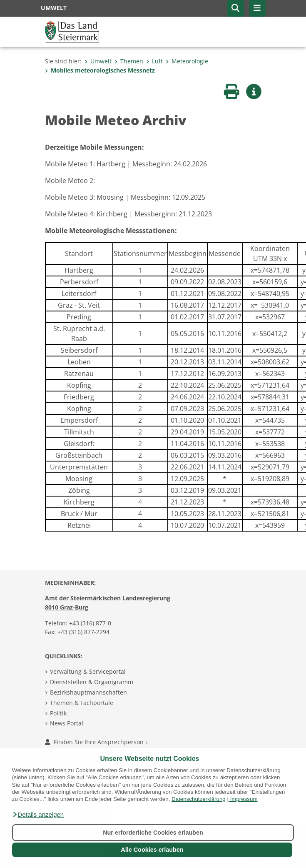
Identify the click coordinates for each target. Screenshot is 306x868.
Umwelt (98, 61)
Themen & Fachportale (82, 703)
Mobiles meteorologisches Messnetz (100, 70)
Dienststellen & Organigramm (92, 682)
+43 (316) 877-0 (90, 623)
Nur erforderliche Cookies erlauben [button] (153, 833)
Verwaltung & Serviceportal (88, 671)
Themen (129, 61)
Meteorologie (187, 61)
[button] (38, 815)
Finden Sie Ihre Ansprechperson (96, 742)
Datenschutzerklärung (199, 799)
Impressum (244, 799)
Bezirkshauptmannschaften (88, 692)
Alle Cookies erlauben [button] (152, 850)
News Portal (67, 723)
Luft (154, 61)
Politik (58, 713)
